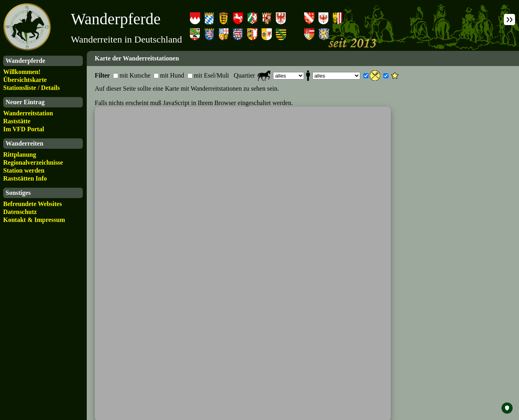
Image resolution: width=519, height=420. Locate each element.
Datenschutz (20, 212)
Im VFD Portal (24, 129)
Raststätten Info (25, 178)
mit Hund (172, 75)
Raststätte (17, 121)
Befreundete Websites (32, 204)
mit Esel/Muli (211, 75)
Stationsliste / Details (31, 88)
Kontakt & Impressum (34, 220)
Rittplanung (20, 155)
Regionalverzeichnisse (33, 162)
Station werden (24, 170)
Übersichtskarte (25, 80)
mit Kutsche (135, 75)
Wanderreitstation (28, 113)
